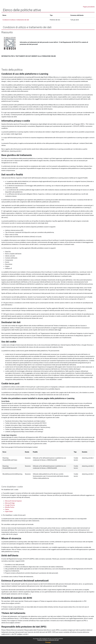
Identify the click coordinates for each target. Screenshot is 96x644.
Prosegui (48, 642)
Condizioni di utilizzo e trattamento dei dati (48, 640)
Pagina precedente (89, 7)
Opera (7, 509)
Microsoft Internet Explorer (13, 501)
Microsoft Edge (10, 503)
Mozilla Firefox (10, 507)
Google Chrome (10, 505)
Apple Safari (9, 511)
